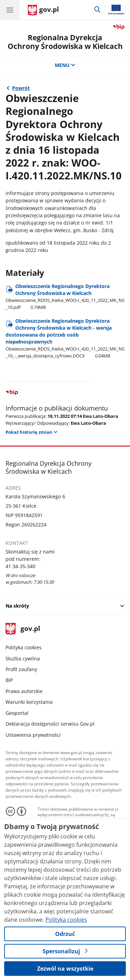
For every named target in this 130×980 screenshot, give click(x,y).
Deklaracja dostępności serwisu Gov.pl (50, 724)
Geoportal (17, 713)
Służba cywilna (23, 658)
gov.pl (23, 629)
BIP (9, 680)
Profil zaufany (21, 669)
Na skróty (17, 606)
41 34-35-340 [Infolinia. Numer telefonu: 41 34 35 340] (20, 566)
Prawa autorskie (24, 691)
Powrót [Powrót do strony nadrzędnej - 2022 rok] (21, 88)
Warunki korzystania (29, 702)
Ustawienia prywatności (33, 735)
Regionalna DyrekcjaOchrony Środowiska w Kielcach (65, 42)
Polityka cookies (24, 647)
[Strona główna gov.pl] (43, 10)
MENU (65, 65)
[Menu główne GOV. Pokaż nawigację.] (10, 10)
